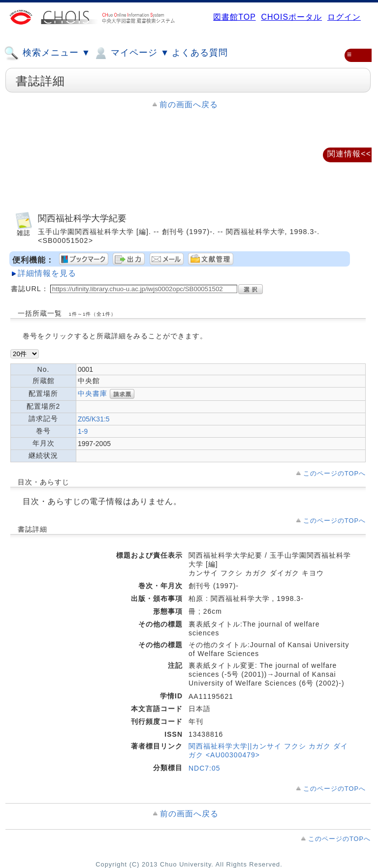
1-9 (83, 431)
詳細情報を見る (47, 273)
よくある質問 (200, 53)
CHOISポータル (291, 17)
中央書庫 (93, 393)
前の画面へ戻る (189, 105)
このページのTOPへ (334, 473)
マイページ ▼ (131, 53)
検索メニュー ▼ (47, 53)
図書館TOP (234, 17)
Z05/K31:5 (94, 419)
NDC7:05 (205, 768)
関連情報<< (349, 154)
